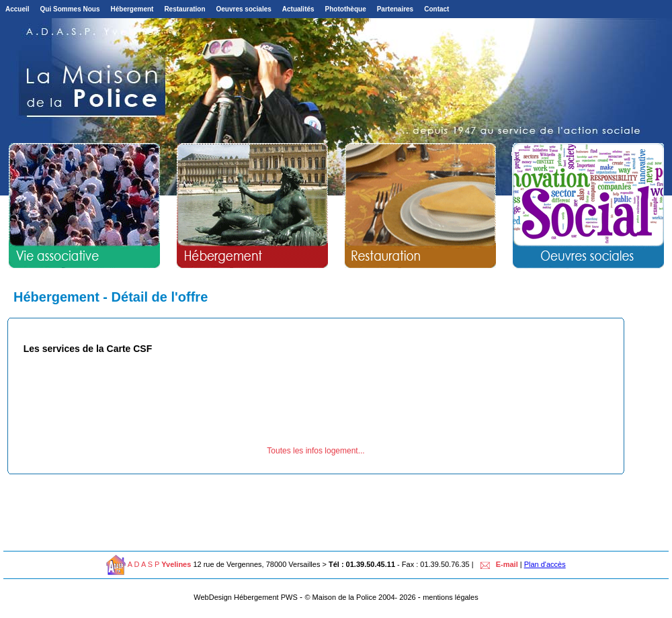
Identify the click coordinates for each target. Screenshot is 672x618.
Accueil (17, 9)
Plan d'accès (545, 564)
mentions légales (451, 597)
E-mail (497, 564)
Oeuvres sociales (244, 9)
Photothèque (346, 9)
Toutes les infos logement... (316, 451)
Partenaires (395, 9)
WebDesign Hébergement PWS (245, 597)
